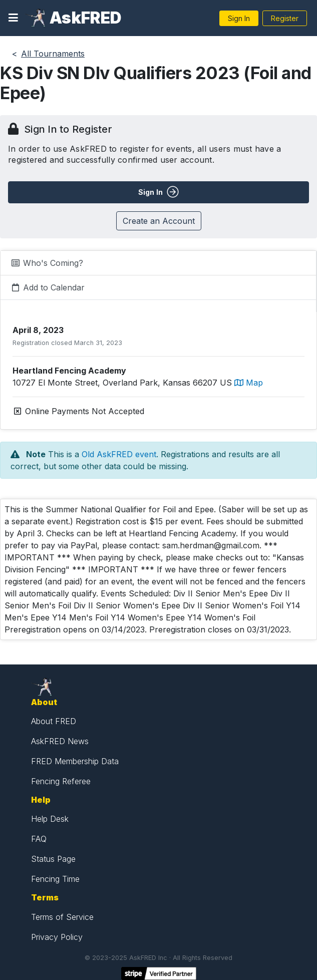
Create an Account (159, 221)
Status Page (53, 859)
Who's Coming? (47, 263)
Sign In (239, 18)
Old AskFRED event (119, 454)
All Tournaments (53, 54)
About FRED (54, 721)
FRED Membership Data (75, 761)
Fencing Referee (61, 781)
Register (285, 18)
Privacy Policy (57, 937)
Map (249, 383)
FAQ (39, 839)
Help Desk (50, 819)
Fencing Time (55, 879)
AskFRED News (60, 741)
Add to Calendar (48, 287)
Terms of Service (62, 917)
